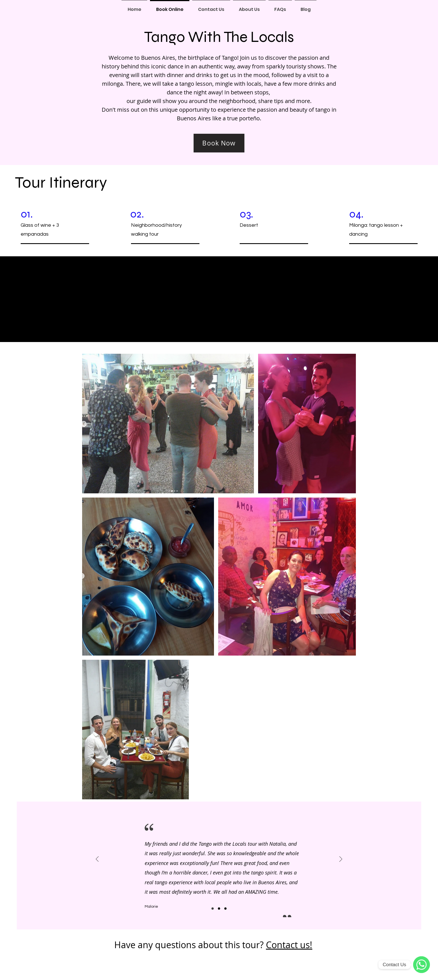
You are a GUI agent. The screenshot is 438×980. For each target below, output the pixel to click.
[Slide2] (219, 909)
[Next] (341, 860)
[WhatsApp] (422, 965)
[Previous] (97, 860)
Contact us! (289, 945)
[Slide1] (213, 909)
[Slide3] (225, 909)
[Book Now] (219, 143)
